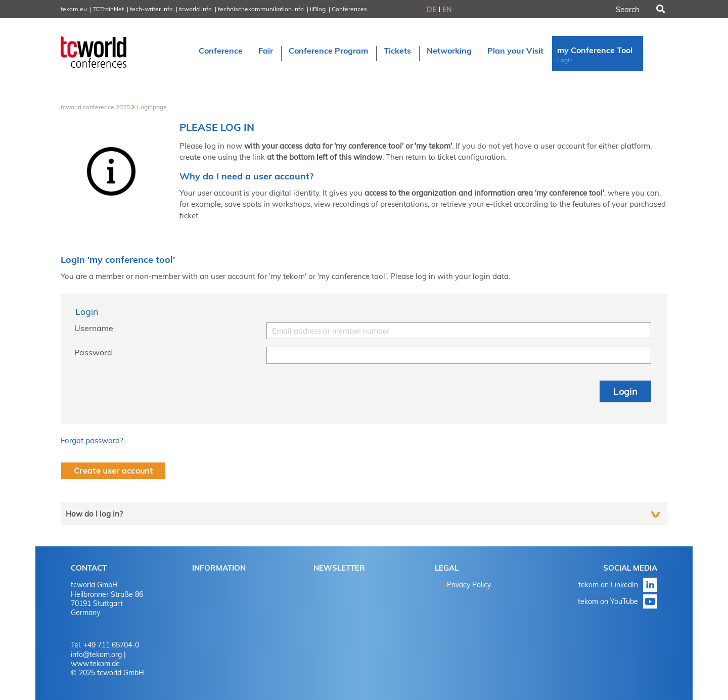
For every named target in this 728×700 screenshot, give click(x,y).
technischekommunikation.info (261, 9)
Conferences (349, 9)
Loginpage (152, 107)
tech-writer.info (151, 9)
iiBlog (318, 9)
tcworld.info (195, 9)
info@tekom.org (96, 655)
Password (93, 352)
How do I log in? (94, 514)
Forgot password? (92, 440)
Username (94, 328)
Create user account (113, 471)
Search (660, 9)
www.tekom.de (95, 664)
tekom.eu (74, 9)
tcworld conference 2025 (95, 107)
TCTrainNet (108, 9)
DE (431, 10)
